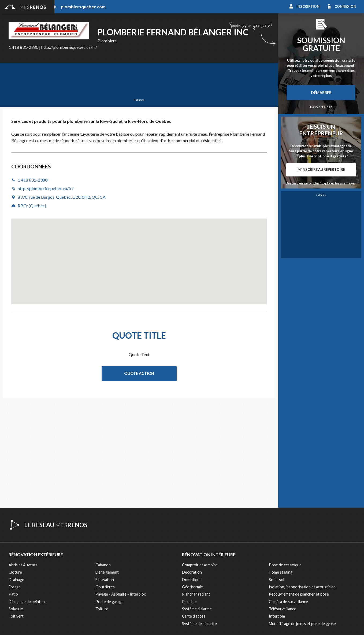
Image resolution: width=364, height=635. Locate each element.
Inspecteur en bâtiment (116, 565)
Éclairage (16, 558)
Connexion (345, 6)
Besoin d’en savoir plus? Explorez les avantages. (321, 183)
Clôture (15, 465)
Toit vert (16, 509)
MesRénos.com (54, 624)
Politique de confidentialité (153, 624)
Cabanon (103, 458)
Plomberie (104, 594)
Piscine (15, 587)
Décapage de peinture (27, 495)
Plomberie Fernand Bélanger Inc (173, 32)
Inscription (308, 6)
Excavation (105, 473)
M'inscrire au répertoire (321, 169)
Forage (15, 480)
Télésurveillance (283, 502)
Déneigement (107, 465)
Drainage (16, 473)
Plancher (190, 495)
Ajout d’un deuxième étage (31, 543)
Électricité (104, 558)
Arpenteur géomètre (114, 550)
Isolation (16, 572)
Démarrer (321, 93)
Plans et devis (107, 543)
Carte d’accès (194, 509)
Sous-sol (276, 473)
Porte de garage (109, 495)
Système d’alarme (197, 502)
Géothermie (192, 480)
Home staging (281, 465)
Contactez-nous (343, 624)
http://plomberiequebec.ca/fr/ (69, 47)
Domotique (192, 473)
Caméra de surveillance (288, 495)
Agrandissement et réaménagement (39, 550)
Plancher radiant (196, 487)
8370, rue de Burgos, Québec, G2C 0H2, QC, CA (62, 197)
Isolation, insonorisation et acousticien (302, 480)
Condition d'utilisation (115, 624)
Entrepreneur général (27, 565)
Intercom (277, 509)
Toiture (102, 502)
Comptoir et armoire (200, 458)
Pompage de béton (25, 602)
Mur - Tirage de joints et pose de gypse (302, 517)
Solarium (16, 502)
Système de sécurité (199, 517)
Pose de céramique (285, 458)
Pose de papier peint (113, 580)
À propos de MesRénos (315, 624)
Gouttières (105, 480)
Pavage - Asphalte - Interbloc (121, 487)
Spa (12, 594)
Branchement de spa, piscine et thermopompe (135, 587)
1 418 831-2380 (23, 47)
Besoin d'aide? (321, 107)
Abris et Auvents (23, 458)
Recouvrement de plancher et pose (299, 487)
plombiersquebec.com (83, 7)
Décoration (192, 465)
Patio (13, 487)
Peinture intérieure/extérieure (35, 580)
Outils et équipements (114, 572)
